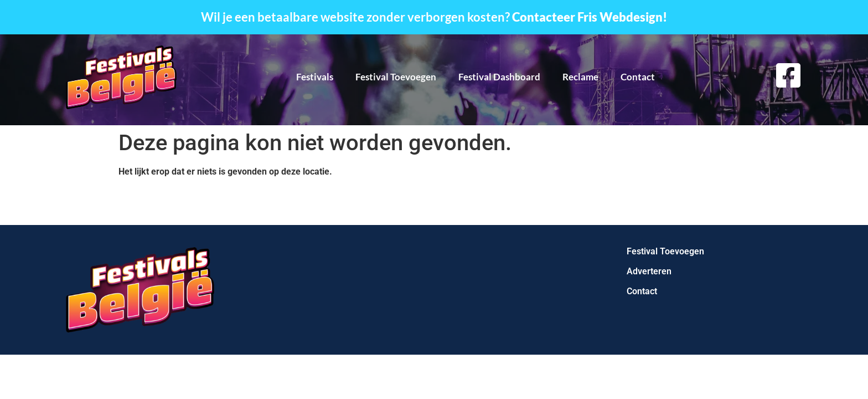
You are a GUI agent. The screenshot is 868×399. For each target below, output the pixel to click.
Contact (638, 77)
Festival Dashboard (499, 77)
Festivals (315, 77)
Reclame (580, 77)
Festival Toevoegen (396, 77)
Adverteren (649, 271)
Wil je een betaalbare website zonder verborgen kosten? (434, 17)
